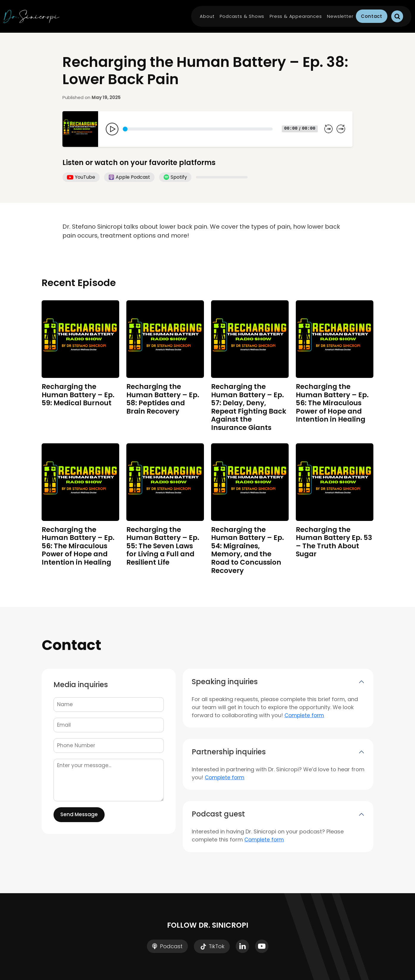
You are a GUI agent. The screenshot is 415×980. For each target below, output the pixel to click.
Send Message (79, 814)
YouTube (81, 177)
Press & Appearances (296, 16)
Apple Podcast (129, 177)
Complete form (304, 715)
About (207, 16)
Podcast (167, 946)
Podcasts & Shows (242, 16)
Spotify (175, 177)
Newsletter (340, 16)
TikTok (212, 947)
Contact (372, 16)
